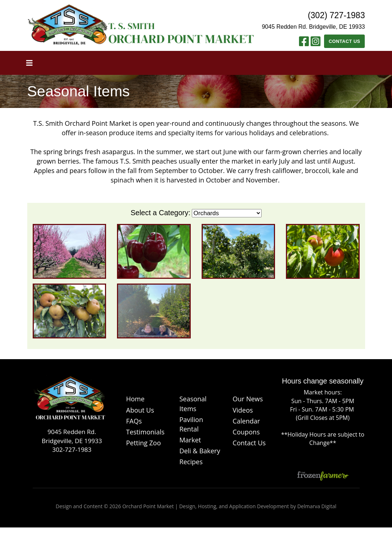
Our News (248, 399)
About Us (140, 410)
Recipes (191, 462)
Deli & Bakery (200, 451)
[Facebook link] (304, 43)
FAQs (134, 421)
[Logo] (70, 401)
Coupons (246, 432)
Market (190, 440)
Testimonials (145, 432)
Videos (243, 410)
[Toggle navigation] (29, 63)
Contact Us (345, 41)
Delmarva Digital (317, 506)
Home (135, 399)
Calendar (246, 421)
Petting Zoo (144, 443)
